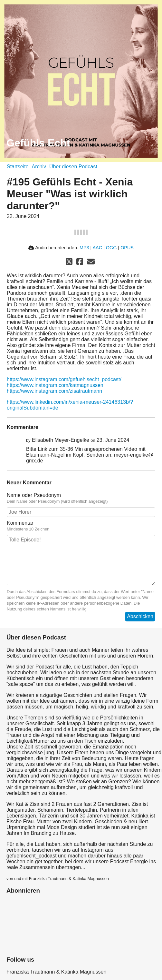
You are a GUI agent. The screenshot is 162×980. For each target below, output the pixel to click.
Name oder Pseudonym (34, 495)
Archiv (39, 167)
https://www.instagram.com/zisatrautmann (54, 391)
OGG (111, 248)
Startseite (18, 167)
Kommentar (20, 523)
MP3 (84, 248)
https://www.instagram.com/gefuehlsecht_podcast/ (64, 379)
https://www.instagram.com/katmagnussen (55, 385)
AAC (97, 248)
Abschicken (140, 616)
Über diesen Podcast (73, 167)
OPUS (127, 248)
